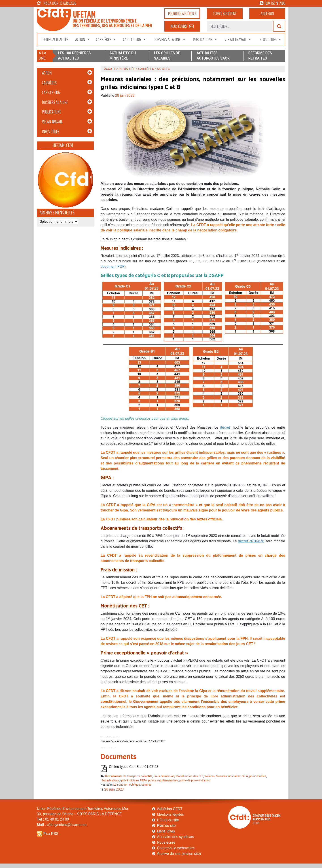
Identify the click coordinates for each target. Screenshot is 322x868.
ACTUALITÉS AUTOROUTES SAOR (213, 56)
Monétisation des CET (190, 776)
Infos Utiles (268, 40)
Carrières (104, 40)
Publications (203, 40)
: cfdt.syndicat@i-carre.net (62, 825)
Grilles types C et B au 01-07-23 (134, 767)
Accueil (110, 69)
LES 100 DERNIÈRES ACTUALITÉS (74, 56)
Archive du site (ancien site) (179, 854)
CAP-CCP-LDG (132, 40)
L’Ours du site (168, 820)
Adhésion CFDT (170, 809)
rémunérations (110, 780)
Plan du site (166, 826)
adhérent (225, 14)
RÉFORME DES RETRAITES (260, 56)
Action (80, 40)
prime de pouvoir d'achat (195, 780)
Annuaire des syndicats (175, 837)
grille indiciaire (129, 780)
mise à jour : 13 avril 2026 (56, 3)
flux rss (270, 3)
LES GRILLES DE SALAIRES (167, 56)
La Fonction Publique (127, 785)
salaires (210, 776)
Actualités (127, 69)
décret (225, 427)
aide (282, 3)
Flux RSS (51, 834)
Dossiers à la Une (167, 40)
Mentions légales (170, 814)
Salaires (146, 785)
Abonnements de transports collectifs (128, 776)
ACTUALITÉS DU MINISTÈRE (123, 56)
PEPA (143, 780)
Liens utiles (166, 831)
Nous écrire (166, 842)
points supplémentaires (163, 780)
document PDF (113, 266)
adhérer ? (182, 14)
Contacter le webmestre (176, 848)
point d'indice (258, 776)
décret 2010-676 (251, 541)
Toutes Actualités (55, 40)
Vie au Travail (236, 40)
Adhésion (267, 14)
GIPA (245, 776)
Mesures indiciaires (228, 776)
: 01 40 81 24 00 (53, 819)
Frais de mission (164, 776)
